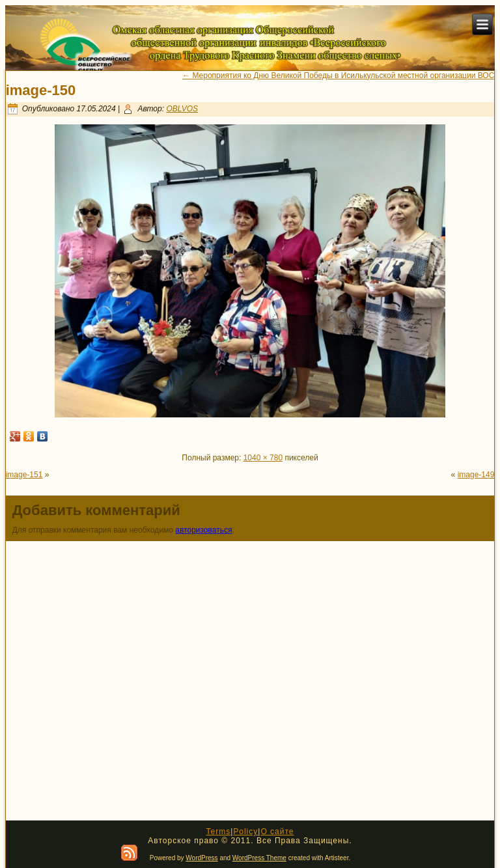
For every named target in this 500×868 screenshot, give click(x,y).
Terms (218, 832)
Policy (245, 832)
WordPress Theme (259, 858)
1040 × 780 (263, 458)
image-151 (24, 475)
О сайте (277, 832)
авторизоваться (203, 530)
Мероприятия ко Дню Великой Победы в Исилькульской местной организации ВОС (338, 76)
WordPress (201, 858)
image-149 (476, 475)
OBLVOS (182, 109)
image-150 (41, 90)
